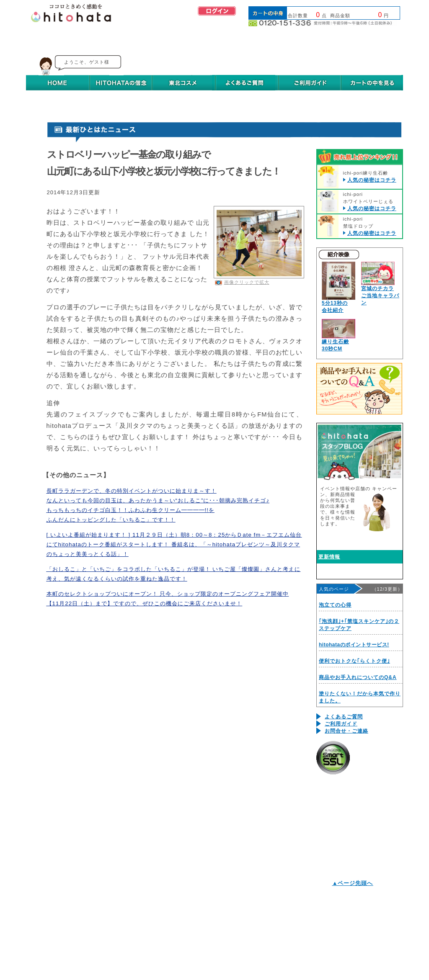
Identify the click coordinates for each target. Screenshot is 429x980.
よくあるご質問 (344, 717)
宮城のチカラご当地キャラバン (380, 296)
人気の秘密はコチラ (372, 180)
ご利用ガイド (341, 724)
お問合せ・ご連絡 (346, 731)
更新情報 (329, 557)
